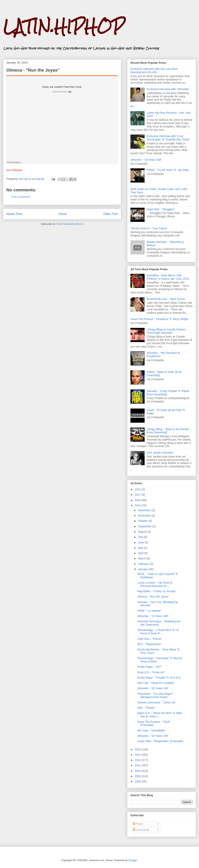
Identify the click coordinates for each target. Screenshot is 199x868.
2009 (138, 776)
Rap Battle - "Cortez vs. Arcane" (157, 591)
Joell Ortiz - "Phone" (150, 639)
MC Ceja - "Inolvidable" (152, 731)
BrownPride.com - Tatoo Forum (166, 299)
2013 (138, 755)
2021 (138, 489)
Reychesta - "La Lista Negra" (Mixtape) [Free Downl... (155, 695)
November (145, 516)
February (144, 564)
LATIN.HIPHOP (64, 27)
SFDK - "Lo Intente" (149, 611)
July (141, 537)
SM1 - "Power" (146, 708)
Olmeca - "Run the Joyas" (153, 597)
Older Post (111, 214)
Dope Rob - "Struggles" (161, 209)
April (141, 553)
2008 (138, 781)
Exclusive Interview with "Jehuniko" (168, 89)
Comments (141, 830)
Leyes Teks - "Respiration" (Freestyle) (160, 741)
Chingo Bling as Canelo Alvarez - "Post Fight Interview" (167, 331)
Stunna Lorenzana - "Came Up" (157, 702)
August (143, 532)
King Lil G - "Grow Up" (151, 672)
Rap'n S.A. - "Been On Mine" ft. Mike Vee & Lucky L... (160, 715)
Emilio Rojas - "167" (150, 667)
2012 (138, 760)
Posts (138, 824)
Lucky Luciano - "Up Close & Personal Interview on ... (155, 584)
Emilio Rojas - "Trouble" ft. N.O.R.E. (159, 678)
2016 (138, 500)
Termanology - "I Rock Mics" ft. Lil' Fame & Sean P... (158, 632)
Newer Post (14, 214)
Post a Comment (21, 197)
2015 (138, 505)
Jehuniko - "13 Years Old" (153, 616)
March (142, 558)
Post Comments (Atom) (70, 224)
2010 (138, 771)
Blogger (133, 860)
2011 (138, 765)
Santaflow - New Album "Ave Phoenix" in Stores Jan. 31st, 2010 (168, 277)
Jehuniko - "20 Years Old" (146, 160)
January (143, 569)
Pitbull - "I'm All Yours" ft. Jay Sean (168, 170)
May (141, 548)
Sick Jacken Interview (160, 453)
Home (63, 214)
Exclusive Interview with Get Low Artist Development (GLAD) (154, 71)
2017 (138, 495)
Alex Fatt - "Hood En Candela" (156, 683)
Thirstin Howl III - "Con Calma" (149, 228)
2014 (138, 749)
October (143, 521)
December (145, 510)
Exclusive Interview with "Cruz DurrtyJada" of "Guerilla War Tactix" (168, 138)
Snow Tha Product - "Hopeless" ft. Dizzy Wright (159, 319)
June (141, 542)
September (145, 526)
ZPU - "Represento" (149, 644)
